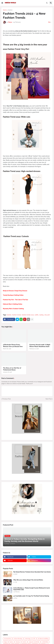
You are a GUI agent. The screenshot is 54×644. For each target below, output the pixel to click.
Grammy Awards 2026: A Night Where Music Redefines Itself (40, 346)
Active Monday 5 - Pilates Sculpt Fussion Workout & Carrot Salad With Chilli (32, 589)
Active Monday (18, 639)
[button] (2, 3)
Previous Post (7, 399)
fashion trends (17, 315)
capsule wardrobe (34, 642)
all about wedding (43, 639)
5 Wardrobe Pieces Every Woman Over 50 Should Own (13, 346)
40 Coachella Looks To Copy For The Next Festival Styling (31, 596)
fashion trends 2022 (28, 315)
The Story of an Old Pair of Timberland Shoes (12, 369)
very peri (47, 315)
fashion (10, 10)
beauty (18, 642)
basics (11, 642)
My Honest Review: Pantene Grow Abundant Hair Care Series (32, 572)
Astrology (28, 639)
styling (41, 315)
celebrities (45, 642)
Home (5, 10)
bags (5, 642)
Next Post (49, 399)
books (24, 642)
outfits (37, 315)
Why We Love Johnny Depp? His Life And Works (28, 580)
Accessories (8, 639)
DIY (34, 639)
